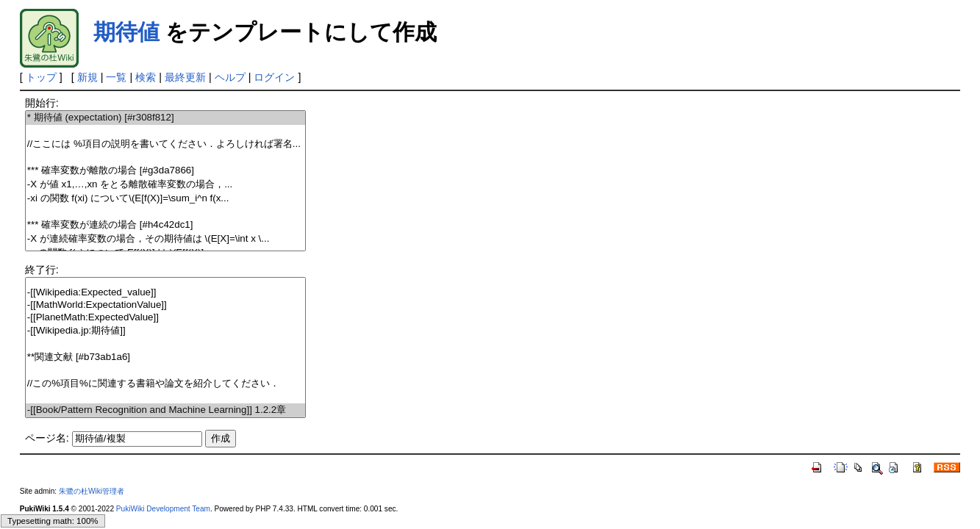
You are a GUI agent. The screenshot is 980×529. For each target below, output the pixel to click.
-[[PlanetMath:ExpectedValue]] (165, 318)
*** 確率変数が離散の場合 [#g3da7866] (165, 171)
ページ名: (47, 438)
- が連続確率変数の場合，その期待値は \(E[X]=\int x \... (165, 239)
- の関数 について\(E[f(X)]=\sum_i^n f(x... (165, 199)
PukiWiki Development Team (163, 509)
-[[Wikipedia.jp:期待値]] (165, 331)
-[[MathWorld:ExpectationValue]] (165, 305)
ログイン (274, 77)
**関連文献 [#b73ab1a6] (165, 357)
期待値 (126, 32)
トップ (41, 77)
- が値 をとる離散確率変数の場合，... (165, 185)
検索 (146, 77)
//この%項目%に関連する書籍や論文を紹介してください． (165, 384)
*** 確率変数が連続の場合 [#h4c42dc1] (165, 225)
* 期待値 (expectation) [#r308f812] (165, 118)
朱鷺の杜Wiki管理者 (92, 491)
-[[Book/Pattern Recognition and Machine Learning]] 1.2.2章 (165, 410)
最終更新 (185, 77)
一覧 (116, 77)
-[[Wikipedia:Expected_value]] (165, 293)
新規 (87, 77)
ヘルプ (230, 77)
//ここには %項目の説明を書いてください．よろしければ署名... (165, 144)
